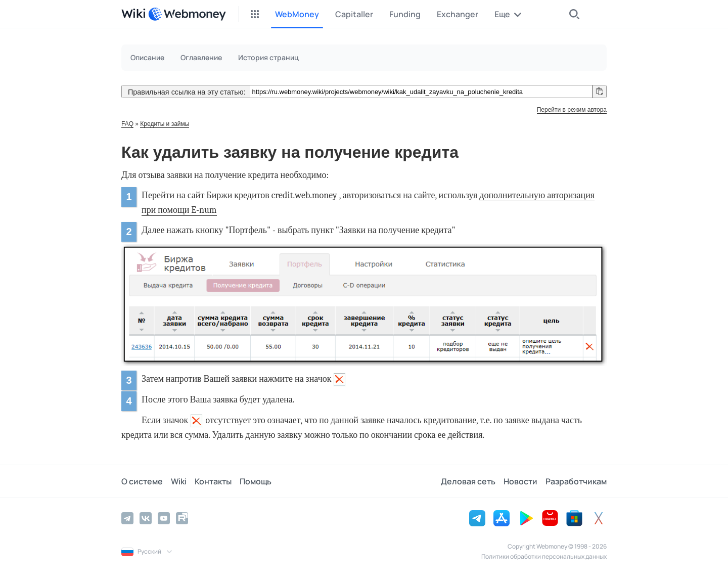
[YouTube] (164, 518)
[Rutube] (182, 518)
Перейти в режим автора (572, 110)
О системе (142, 481)
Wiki (179, 481)
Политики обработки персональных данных (544, 556)
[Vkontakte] (146, 518)
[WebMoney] (187, 14)
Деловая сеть (468, 481)
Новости (520, 481)
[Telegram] (127, 518)
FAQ (127, 124)
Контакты (213, 481)
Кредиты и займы (165, 124)
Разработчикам (576, 481)
